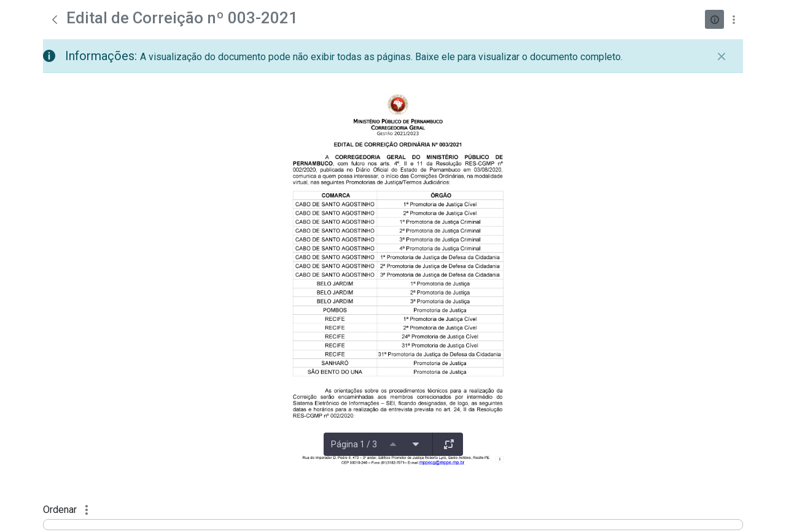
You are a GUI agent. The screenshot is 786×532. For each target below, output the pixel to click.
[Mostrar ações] (733, 19)
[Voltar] (55, 20)
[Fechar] (722, 56)
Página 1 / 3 (354, 444)
